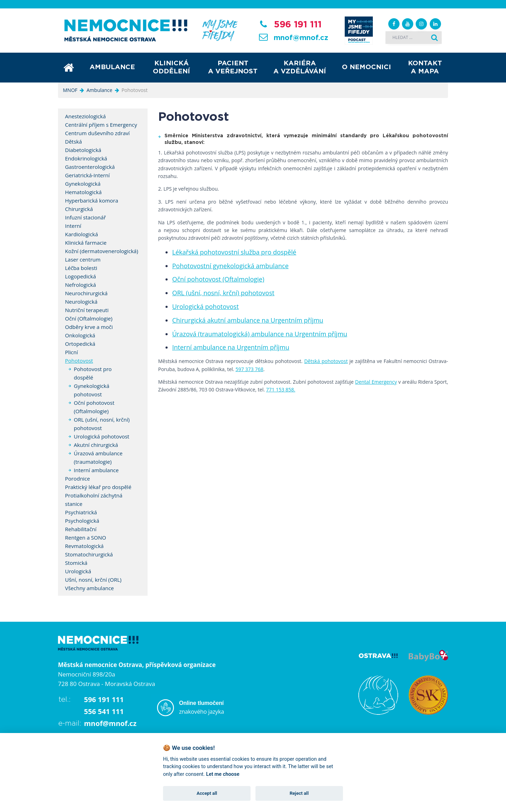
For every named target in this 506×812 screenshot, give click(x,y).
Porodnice (77, 478)
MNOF (70, 90)
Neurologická (81, 302)
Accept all (207, 793)
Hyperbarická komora (92, 200)
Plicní (72, 352)
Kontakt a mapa (425, 67)
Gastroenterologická (90, 167)
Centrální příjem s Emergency (101, 125)
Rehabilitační (81, 529)
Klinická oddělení (171, 67)
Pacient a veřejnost (233, 67)
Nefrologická (80, 285)
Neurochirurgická (86, 293)
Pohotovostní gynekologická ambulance (230, 266)
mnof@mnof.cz (301, 38)
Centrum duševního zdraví (97, 133)
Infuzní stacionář (85, 217)
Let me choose (223, 774)
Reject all (299, 793)
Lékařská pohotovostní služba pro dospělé (234, 252)
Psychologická (82, 521)
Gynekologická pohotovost (92, 390)
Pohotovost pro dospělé (93, 373)
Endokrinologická (86, 158)
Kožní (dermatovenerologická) (102, 251)
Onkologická (80, 335)
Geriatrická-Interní (87, 175)
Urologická (78, 571)
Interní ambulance (96, 470)
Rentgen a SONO (86, 537)
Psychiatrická (81, 512)
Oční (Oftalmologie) (89, 318)
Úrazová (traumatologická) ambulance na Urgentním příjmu (260, 334)
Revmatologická (84, 546)
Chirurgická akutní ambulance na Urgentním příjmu (248, 320)
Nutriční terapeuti (87, 310)
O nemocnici (366, 67)
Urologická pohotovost (205, 306)
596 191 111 (298, 25)
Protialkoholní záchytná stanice (94, 500)
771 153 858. (281, 390)
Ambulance (112, 67)
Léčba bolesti (81, 268)
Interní (73, 226)
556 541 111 (104, 711)
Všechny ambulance (89, 588)
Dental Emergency (376, 382)
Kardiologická (82, 234)
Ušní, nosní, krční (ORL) (93, 580)
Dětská (73, 141)
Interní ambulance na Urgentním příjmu (231, 347)
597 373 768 (249, 369)
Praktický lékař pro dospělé (98, 487)
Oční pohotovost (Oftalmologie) (218, 279)
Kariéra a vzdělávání (300, 67)
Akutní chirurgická (96, 445)
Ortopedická (80, 344)
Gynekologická (83, 184)
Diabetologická (83, 150)
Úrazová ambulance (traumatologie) (98, 457)
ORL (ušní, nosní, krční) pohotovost (223, 293)
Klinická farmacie (86, 243)
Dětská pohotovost (326, 361)
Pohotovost (79, 361)
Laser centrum (83, 259)
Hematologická (83, 192)
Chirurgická (79, 209)
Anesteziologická (85, 116)
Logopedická (80, 276)
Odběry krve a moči (89, 327)
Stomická (76, 563)
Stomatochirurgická (89, 554)
